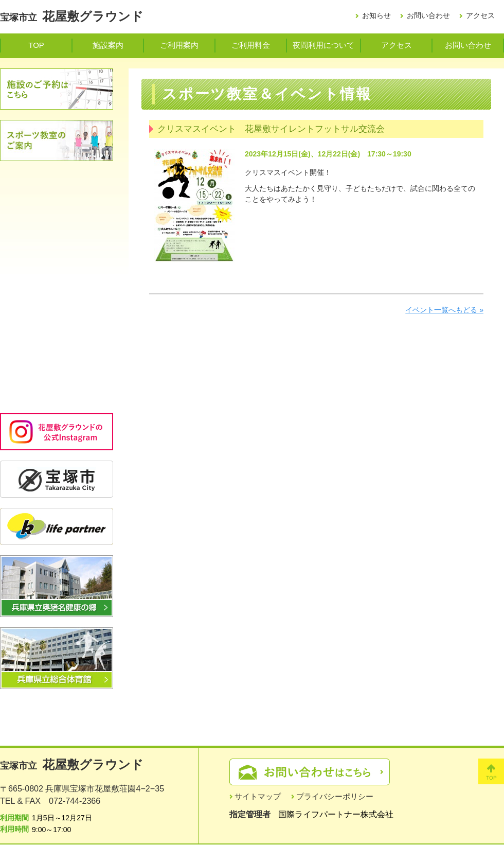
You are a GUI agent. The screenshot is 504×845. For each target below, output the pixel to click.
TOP (36, 45)
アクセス (480, 15)
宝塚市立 (72, 17)
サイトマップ (258, 796)
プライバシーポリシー (335, 796)
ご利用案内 (179, 45)
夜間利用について (323, 45)
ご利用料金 (251, 45)
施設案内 (108, 45)
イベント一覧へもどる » (444, 310)
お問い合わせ (428, 15)
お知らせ (376, 15)
